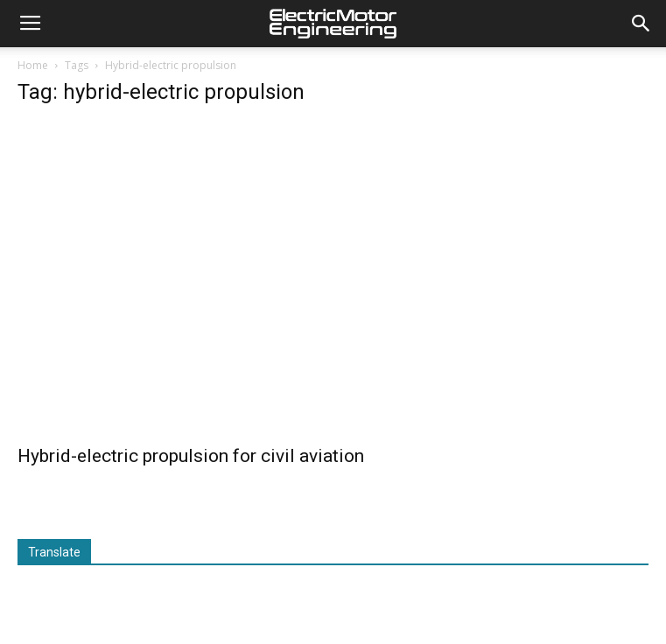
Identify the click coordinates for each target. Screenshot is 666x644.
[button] (641, 24)
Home (33, 65)
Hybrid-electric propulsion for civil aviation (191, 456)
